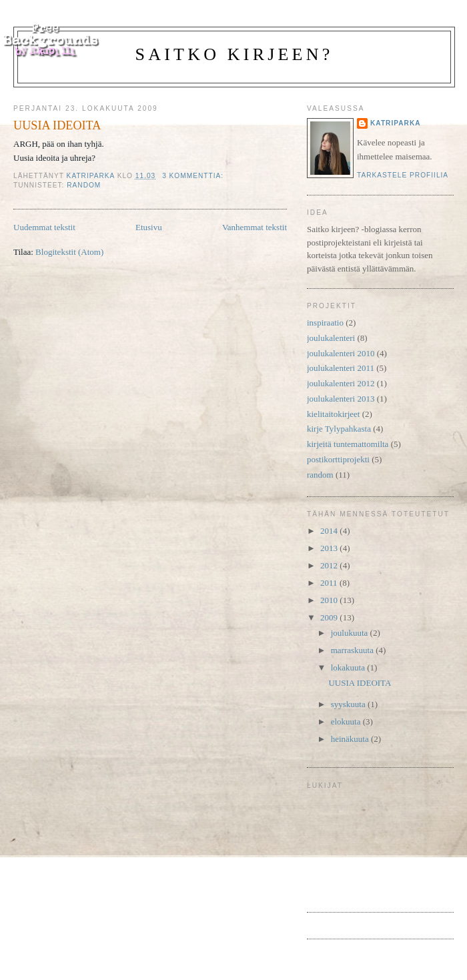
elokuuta (347, 721)
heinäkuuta (351, 739)
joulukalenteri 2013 (341, 399)
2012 (330, 565)
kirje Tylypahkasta (339, 429)
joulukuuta (351, 633)
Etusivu (149, 227)
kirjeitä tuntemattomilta (348, 444)
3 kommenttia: (194, 176)
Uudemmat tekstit (44, 227)
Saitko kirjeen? (235, 54)
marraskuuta (354, 650)
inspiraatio (325, 323)
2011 (330, 583)
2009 (330, 617)
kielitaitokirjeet (333, 414)
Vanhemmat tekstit (255, 227)
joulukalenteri (331, 338)
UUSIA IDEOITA (57, 125)
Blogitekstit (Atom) (69, 252)
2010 (330, 600)
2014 (330, 531)
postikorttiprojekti (338, 459)
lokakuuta (349, 667)
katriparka (396, 123)
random (84, 185)
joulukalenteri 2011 (341, 368)
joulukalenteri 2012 (341, 383)
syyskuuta (349, 704)
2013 (330, 548)
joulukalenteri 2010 (341, 353)
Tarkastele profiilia (403, 175)
